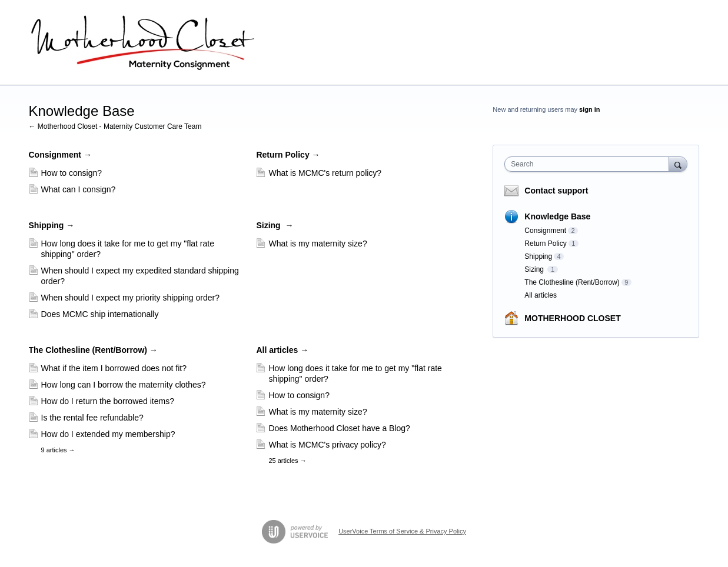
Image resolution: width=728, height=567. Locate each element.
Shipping (52, 225)
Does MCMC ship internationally (100, 314)
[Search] (678, 164)
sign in (589, 109)
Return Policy (288, 155)
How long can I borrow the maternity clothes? (124, 385)
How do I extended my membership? (108, 434)
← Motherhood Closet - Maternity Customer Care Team (115, 126)
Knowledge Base (557, 216)
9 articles (58, 450)
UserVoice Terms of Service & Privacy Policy (402, 531)
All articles (282, 350)
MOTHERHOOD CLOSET (572, 318)
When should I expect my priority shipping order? (130, 298)
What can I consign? (79, 189)
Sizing (275, 225)
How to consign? (72, 173)
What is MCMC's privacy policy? (327, 445)
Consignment (60, 155)
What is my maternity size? (318, 244)
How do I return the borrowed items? (108, 401)
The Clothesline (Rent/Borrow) (93, 350)
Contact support (556, 191)
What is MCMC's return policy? (325, 173)
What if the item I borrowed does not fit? (114, 368)
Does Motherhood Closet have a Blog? (339, 428)
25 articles (287, 461)
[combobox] (589, 164)
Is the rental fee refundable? (92, 418)
